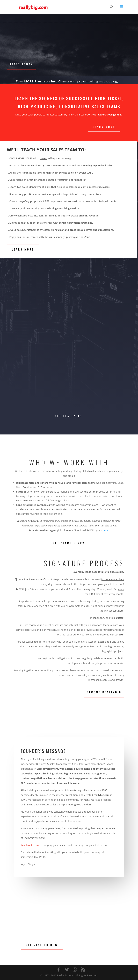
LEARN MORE (104, 127)
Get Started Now (69, 543)
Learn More (23, 249)
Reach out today (30, 845)
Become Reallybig (104, 692)
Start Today (21, 64)
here (105, 530)
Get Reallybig (68, 416)
